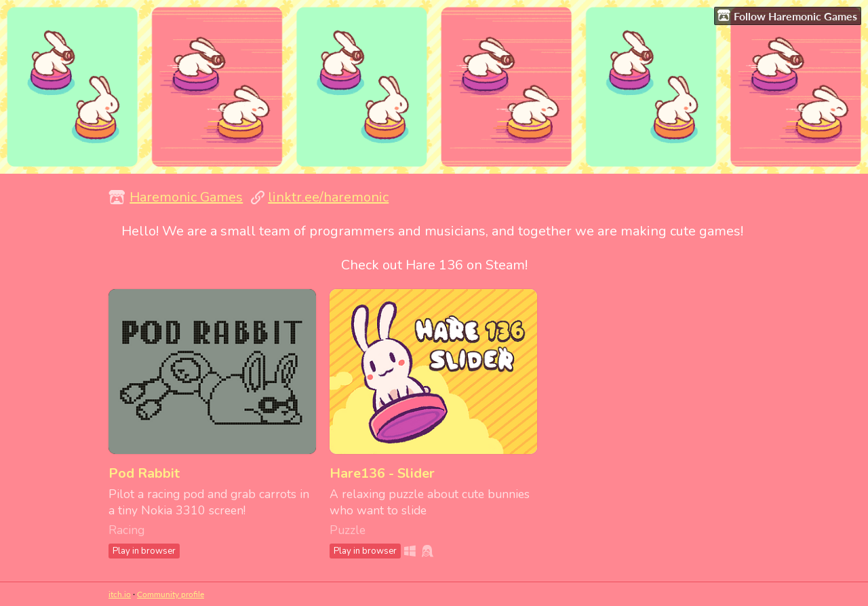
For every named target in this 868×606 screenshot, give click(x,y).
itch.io (120, 594)
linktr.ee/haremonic (328, 197)
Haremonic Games (186, 197)
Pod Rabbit (144, 473)
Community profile (171, 594)
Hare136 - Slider (382, 473)
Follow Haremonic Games (787, 16)
